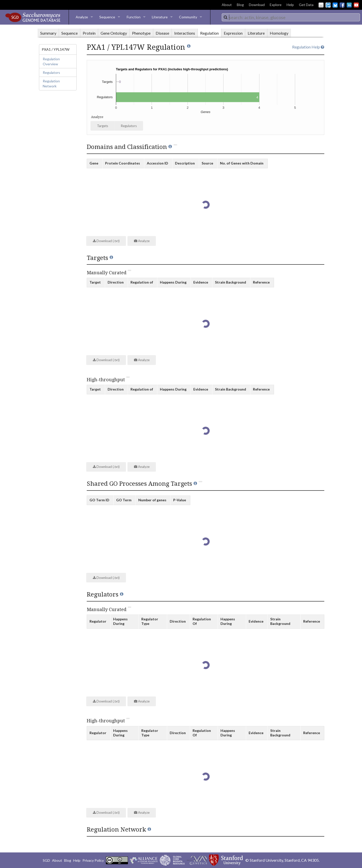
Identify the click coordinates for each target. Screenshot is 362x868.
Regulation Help (308, 47)
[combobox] (291, 17)
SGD (46, 860)
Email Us (321, 5)
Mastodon (328, 5)
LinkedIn (349, 5)
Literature (160, 17)
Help (290, 5)
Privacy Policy (93, 860)
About (227, 5)
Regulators (51, 72)
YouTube (356, 5)
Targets (103, 126)
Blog (240, 5)
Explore (276, 5)
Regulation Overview (51, 61)
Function (134, 17)
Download (257, 5)
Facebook (342, 5)
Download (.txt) (106, 241)
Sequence (107, 17)
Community (188, 17)
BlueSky (335, 5)
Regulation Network (51, 84)
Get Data (306, 5)
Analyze (82, 17)
